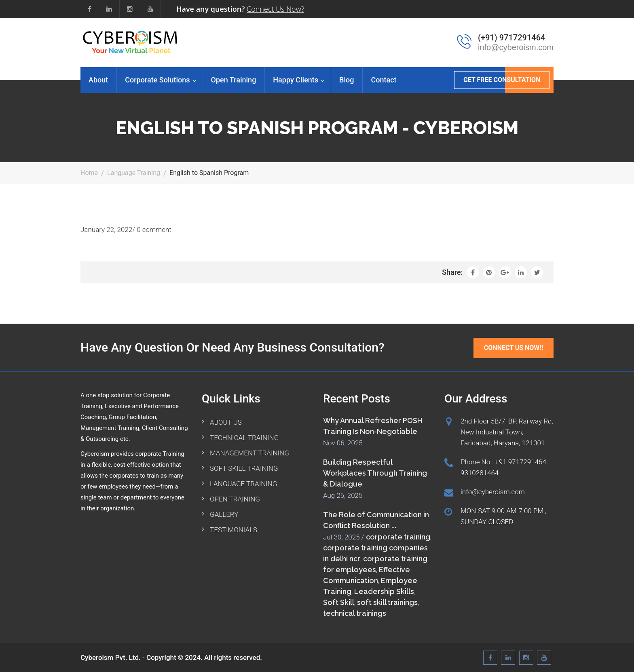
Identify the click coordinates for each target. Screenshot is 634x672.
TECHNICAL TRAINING (244, 438)
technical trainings (355, 613)
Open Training (234, 80)
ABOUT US (226, 422)
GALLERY (224, 514)
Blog (347, 80)
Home (89, 173)
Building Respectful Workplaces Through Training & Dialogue (375, 473)
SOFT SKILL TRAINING (244, 468)
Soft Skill (339, 602)
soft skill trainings (387, 602)
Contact (384, 80)
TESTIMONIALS (234, 530)
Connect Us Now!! (514, 348)
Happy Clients (296, 80)
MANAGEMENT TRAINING (249, 453)
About (98, 80)
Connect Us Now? (275, 9)
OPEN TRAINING (235, 499)
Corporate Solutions (157, 80)
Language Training (134, 173)
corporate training (398, 537)
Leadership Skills (384, 591)
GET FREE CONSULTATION (502, 80)
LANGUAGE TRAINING (243, 484)
